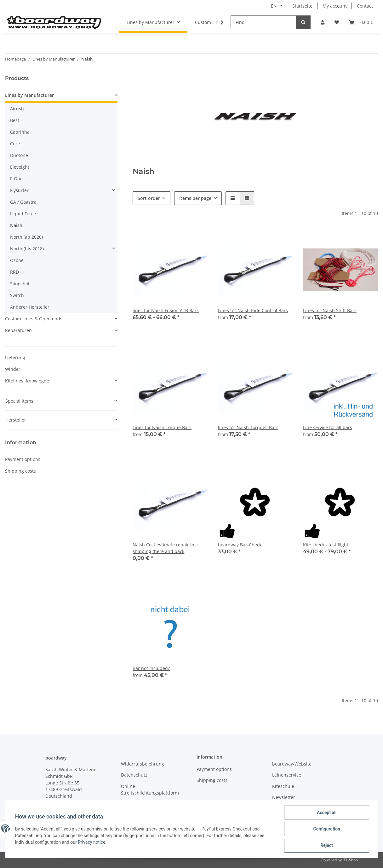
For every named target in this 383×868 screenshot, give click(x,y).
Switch (17, 295)
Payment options (23, 459)
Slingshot (20, 284)
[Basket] (361, 22)
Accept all (326, 813)
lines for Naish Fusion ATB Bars (166, 310)
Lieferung (15, 357)
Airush (17, 109)
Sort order (149, 198)
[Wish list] (337, 22)
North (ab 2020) (26, 237)
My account (335, 6)
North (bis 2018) (27, 249)
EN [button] (274, 6)
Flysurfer (19, 190)
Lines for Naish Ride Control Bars (253, 310)
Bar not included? (151, 668)
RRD (14, 272)
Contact (365, 6)
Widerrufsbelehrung (143, 764)
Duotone (19, 155)
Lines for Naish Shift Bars (330, 310)
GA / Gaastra (23, 202)
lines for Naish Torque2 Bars (248, 427)
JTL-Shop (350, 860)
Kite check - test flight (326, 545)
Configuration (326, 829)
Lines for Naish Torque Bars (162, 427)
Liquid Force (23, 214)
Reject (326, 846)
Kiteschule (283, 786)
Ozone (17, 260)
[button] (323, 22)
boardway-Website (292, 764)
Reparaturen (18, 330)
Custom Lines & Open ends (34, 319)
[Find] (263, 22)
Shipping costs (20, 471)
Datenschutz (134, 775)
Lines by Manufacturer (29, 95)
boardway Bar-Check (240, 545)
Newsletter (284, 797)
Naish (16, 225)
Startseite (302, 6)
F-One (16, 179)
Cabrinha (20, 132)
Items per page (195, 198)
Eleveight (20, 167)
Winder (13, 369)
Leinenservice (287, 775)
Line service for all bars (328, 427)
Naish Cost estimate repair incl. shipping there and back (166, 548)
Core (15, 144)
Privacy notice (92, 842)
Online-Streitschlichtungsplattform (150, 789)
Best (15, 120)
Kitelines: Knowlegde (27, 381)
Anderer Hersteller (30, 307)
